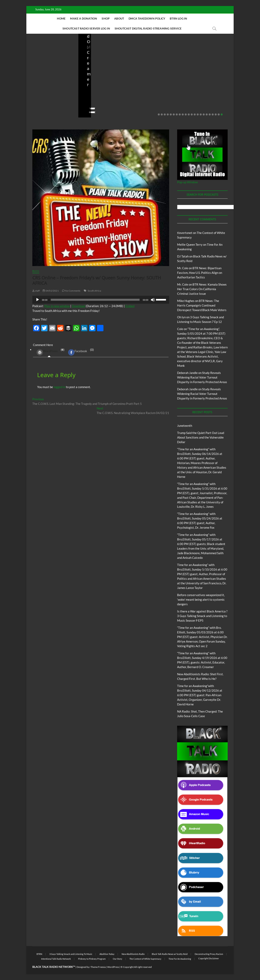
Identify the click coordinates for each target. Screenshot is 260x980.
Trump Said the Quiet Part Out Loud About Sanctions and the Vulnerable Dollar (50, 87)
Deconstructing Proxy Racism (209, 954)
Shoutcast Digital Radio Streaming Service (148, 28)
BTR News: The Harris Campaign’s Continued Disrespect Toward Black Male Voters (202, 305)
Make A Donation (84, 18)
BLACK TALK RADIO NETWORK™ (54, 967)
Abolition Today (107, 954)
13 (195, 114)
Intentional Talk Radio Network (56, 959)
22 (222, 114)
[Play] (38, 300)
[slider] (95, 300)
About (119, 18)
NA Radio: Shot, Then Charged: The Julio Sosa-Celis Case (205, 90)
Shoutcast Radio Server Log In (86, 28)
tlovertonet (185, 233)
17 (207, 114)
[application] (101, 300)
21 (219, 114)
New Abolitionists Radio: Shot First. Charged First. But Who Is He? (155, 87)
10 (186, 114)
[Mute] (153, 300)
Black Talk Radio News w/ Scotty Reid (170, 954)
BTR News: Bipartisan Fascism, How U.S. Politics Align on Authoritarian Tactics (200, 273)
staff (35, 101)
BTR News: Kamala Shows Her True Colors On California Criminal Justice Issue (202, 289)
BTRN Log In (178, 18)
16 (204, 114)
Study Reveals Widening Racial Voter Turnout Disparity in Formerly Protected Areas (202, 377)
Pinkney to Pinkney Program (92, 959)
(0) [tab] (49, 352)
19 (213, 114)
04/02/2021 (51, 291)
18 (210, 114)
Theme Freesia (98, 967)
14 (198, 114)
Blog (40, 73)
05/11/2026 (102, 101)
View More (39, 112)
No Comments (40, 106)
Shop (106, 18)
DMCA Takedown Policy (147, 18)
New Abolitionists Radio (209, 78)
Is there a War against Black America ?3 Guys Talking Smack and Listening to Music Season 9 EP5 (202, 616)
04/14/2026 (154, 101)
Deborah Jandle (187, 373)
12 (192, 114)
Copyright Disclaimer (209, 958)
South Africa (94, 291)
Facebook (78, 352)
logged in (59, 387)
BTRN (48, 73)
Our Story (118, 959)
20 (216, 114)
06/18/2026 (50, 101)
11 (189, 114)
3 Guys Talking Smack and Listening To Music (71, 954)
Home (61, 18)
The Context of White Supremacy (145, 959)
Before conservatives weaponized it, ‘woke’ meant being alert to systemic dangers (102, 87)
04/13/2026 (206, 101)
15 (201, 114)
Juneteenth (185, 426)
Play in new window (57, 306)
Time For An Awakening (180, 959)
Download (78, 306)
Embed (130, 306)
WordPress (47, 352)
